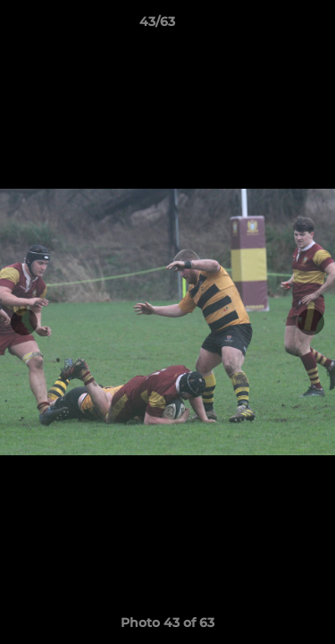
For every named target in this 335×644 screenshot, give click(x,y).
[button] (271, 26)
